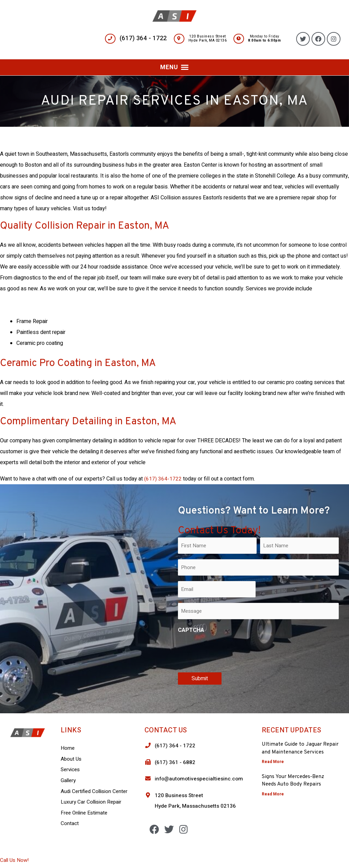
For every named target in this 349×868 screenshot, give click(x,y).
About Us (72, 759)
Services (71, 770)
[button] (174, 67)
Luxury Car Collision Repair (92, 802)
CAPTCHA (191, 630)
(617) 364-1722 (163, 478)
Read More (273, 769)
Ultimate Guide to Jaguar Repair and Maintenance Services (293, 752)
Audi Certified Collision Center (96, 791)
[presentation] (230, 652)
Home (68, 748)
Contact (70, 823)
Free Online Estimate (85, 813)
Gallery (69, 780)
